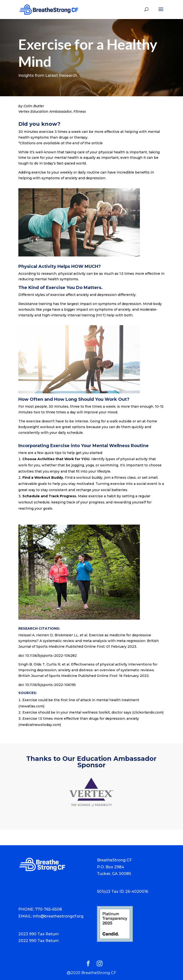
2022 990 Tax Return (38, 941)
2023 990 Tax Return (38, 934)
